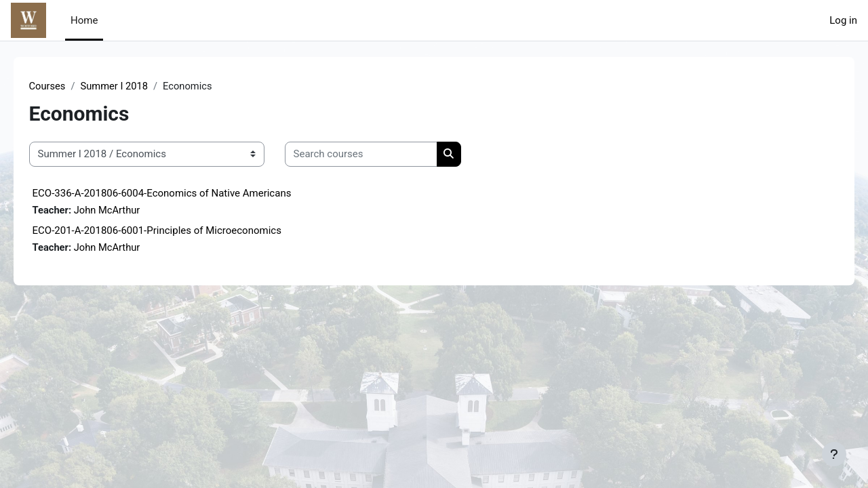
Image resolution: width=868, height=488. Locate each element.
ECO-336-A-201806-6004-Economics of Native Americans (181, 193)
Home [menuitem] (84, 20)
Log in (843, 20)
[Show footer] (834, 454)
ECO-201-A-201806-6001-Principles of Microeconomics (176, 231)
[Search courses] (380, 155)
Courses (67, 86)
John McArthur (128, 210)
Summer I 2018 (135, 86)
